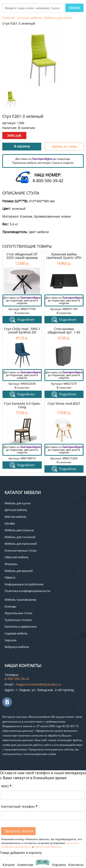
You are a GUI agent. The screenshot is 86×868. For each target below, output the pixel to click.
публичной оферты (48, 847)
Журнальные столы (18, 613)
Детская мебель (16, 510)
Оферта (10, 577)
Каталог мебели (29, 18)
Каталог (9, 865)
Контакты (76, 865)
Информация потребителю (24, 584)
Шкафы (10, 523)
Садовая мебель (16, 633)
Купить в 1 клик (64, 146)
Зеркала (10, 640)
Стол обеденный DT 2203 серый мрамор (22, 256)
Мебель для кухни (58, 18)
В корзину (22, 146)
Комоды (10, 606)
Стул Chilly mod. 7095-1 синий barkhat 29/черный (22, 332)
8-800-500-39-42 (48, 181)
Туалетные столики (18, 620)
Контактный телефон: (20, 806)
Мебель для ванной (19, 571)
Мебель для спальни (19, 530)
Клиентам (25, 865)
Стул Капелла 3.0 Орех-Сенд (22, 405)
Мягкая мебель (16, 517)
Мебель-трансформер (20, 600)
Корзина (59, 862)
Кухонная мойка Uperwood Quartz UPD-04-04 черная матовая (64, 258)
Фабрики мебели (17, 647)
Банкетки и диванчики (21, 626)
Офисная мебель (17, 557)
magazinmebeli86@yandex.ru (39, 684)
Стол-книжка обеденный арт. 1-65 (64, 331)
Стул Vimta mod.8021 (64, 404)
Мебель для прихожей (21, 544)
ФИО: (7, 786)
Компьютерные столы (21, 550)
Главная (9, 18)
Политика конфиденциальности (27, 591)
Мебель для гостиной (20, 537)
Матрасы (11, 564)
